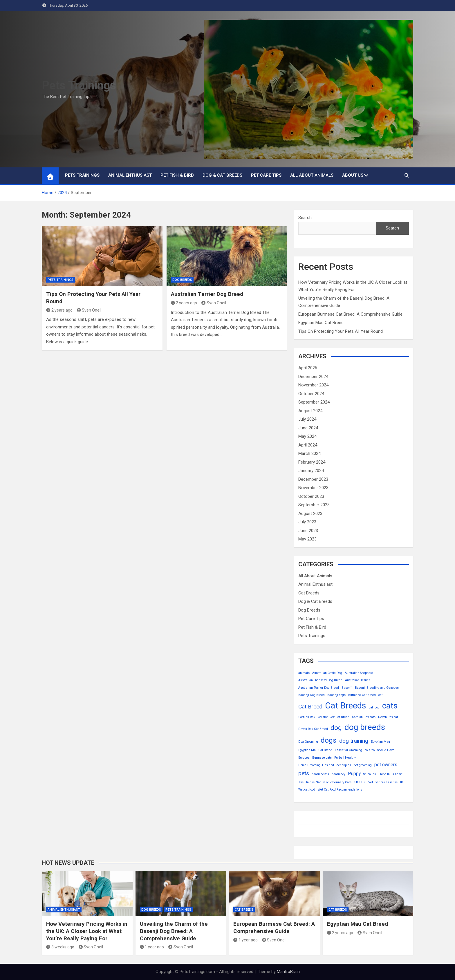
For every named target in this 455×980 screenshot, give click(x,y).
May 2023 (307, 539)
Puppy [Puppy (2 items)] (354, 774)
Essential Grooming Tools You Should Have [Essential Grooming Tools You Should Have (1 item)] (365, 750)
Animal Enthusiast (130, 175)
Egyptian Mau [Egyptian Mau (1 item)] (380, 742)
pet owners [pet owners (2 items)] (386, 765)
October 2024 (311, 394)
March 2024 (309, 453)
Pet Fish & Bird (177, 175)
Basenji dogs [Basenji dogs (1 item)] (336, 695)
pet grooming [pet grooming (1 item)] (363, 765)
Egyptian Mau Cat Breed (321, 323)
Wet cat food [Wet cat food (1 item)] (307, 790)
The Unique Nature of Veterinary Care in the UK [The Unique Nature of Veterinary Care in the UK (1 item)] (332, 782)
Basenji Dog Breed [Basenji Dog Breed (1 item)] (312, 695)
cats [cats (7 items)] (390, 706)
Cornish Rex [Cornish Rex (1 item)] (307, 717)
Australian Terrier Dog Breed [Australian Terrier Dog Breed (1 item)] (319, 688)
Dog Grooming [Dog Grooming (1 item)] (308, 742)
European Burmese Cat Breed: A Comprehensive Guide (350, 314)
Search (305, 218)
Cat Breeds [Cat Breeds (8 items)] (346, 706)
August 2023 (310, 513)
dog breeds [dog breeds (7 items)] (365, 727)
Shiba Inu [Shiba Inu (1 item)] (370, 774)
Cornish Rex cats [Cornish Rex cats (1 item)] (364, 717)
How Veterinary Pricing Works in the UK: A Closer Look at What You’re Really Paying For (87, 931)
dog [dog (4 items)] (336, 728)
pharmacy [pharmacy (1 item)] (338, 774)
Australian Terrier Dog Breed (207, 294)
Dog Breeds (182, 280)
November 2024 (313, 385)
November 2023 (313, 488)
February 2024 (312, 462)
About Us (353, 175)
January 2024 (311, 471)
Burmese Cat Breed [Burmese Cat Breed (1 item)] (362, 695)
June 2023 (308, 531)
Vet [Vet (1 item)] (371, 782)
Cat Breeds (309, 593)
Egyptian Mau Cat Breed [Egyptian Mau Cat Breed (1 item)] (315, 750)
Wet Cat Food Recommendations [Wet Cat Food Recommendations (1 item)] (340, 790)
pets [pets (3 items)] (304, 773)
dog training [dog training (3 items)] (354, 741)
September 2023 (314, 505)
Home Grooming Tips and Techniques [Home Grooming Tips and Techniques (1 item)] (325, 765)
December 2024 (313, 377)
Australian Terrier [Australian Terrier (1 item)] (358, 680)
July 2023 (307, 522)
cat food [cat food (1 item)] (374, 707)
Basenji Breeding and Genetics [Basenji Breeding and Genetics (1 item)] (377, 688)
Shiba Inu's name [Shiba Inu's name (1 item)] (391, 774)
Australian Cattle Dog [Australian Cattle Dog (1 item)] (327, 673)
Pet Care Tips (266, 175)
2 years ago (59, 310)
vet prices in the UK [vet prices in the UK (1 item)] (389, 782)
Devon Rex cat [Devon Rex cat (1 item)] (388, 717)
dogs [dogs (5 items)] (329, 740)
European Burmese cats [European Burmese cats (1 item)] (315, 758)
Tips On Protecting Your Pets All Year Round (341, 331)
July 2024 (307, 419)
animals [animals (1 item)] (304, 673)
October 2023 (311, 496)
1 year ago (152, 947)
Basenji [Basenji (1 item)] (347, 688)
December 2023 (313, 479)
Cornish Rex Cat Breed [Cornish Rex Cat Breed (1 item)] (334, 717)
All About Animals (312, 175)
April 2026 (308, 368)
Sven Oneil (89, 310)
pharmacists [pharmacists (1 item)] (320, 774)
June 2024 (308, 428)
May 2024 (307, 436)
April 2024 (308, 445)
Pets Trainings (79, 85)
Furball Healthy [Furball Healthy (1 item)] (345, 758)
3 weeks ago (60, 947)
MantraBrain (288, 972)
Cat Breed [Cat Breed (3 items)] (310, 707)
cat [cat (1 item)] (380, 695)
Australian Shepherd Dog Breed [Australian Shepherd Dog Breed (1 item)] (320, 680)
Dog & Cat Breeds (222, 175)
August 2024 (310, 411)
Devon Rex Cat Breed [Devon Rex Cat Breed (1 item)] (313, 729)
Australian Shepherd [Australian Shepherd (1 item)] (359, 673)
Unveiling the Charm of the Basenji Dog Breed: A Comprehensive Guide (174, 931)
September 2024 (314, 402)
